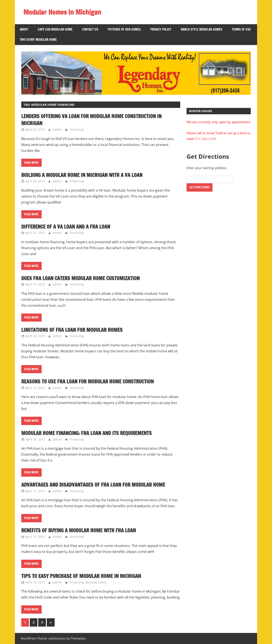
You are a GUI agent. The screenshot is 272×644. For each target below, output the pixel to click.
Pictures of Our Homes (124, 29)
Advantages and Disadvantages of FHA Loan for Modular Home (94, 485)
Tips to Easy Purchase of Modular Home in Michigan (82, 576)
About (24, 29)
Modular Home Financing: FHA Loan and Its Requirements (88, 433)
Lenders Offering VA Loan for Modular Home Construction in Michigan (93, 120)
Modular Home (96, 582)
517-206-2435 (205, 139)
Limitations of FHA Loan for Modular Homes (73, 330)
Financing (77, 129)
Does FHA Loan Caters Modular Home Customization (82, 278)
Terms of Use (241, 29)
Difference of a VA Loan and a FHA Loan (67, 227)
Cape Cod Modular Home (55, 29)
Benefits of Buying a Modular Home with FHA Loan (80, 530)
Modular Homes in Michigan (62, 12)
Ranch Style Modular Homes (202, 29)
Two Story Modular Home (38, 40)
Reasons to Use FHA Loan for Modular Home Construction (89, 381)
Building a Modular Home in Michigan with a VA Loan (83, 175)
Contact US (90, 29)
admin (57, 129)
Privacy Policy (161, 29)
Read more (31, 163)
